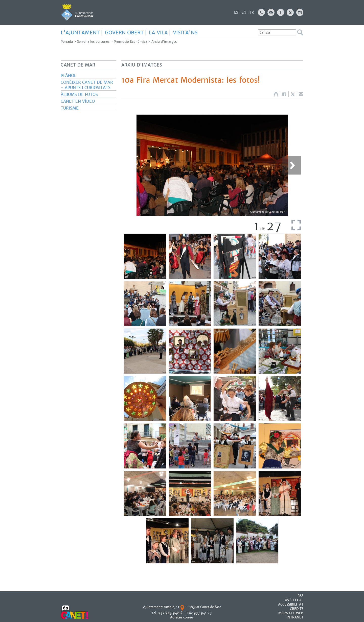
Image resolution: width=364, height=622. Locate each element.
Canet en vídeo (78, 101)
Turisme (70, 108)
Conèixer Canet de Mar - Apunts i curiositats (87, 85)
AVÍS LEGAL (294, 600)
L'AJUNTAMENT (80, 33)
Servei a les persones (93, 42)
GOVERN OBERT (124, 33)
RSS (300, 596)
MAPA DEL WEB (291, 613)
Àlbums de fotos (79, 94)
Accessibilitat (291, 604)
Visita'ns (185, 33)
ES (236, 13)
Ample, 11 (172, 607)
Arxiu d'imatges (164, 42)
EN (244, 13)
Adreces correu (182, 617)
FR (252, 13)
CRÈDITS (297, 609)
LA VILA (158, 33)
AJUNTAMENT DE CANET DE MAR (77, 12)
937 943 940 (169, 613)
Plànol (68, 76)
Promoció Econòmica (130, 42)
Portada (67, 42)
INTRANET (295, 617)
